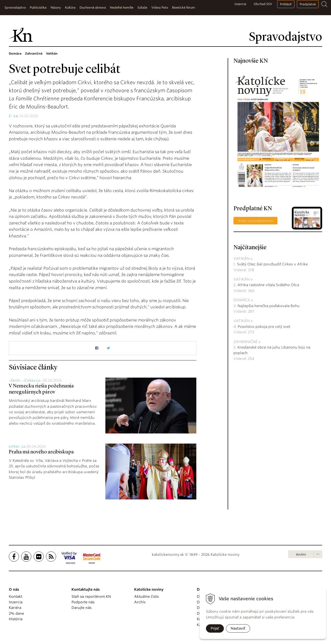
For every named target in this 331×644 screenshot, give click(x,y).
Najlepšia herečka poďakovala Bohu (269, 306)
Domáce (242, 300)
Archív (301, 554)
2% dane (16, 613)
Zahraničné (245, 342)
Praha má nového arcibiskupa (41, 452)
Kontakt (16, 596)
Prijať (215, 628)
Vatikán (242, 259)
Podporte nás (83, 602)
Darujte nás (81, 608)
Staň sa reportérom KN (91, 596)
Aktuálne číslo (147, 596)
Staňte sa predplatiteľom (255, 221)
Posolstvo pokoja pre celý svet (264, 327)
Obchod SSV (263, 4)
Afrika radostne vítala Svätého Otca (268, 285)
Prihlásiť (286, 4)
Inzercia (240, 4)
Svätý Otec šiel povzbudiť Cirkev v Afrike (272, 264)
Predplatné (308, 4)
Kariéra (15, 608)
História (16, 619)
